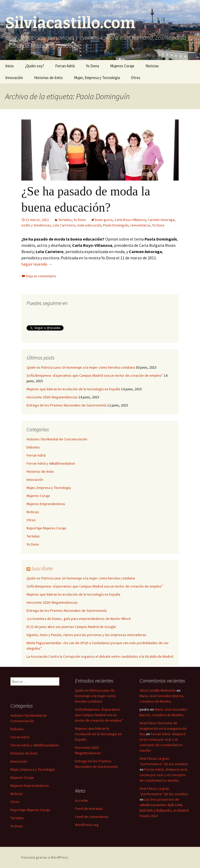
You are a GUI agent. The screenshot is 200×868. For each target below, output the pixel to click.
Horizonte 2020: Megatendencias (52, 397)
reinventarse (140, 225)
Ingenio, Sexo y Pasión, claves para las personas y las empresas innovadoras (86, 635)
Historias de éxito (48, 78)
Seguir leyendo (37, 264)
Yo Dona (92, 66)
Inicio (10, 66)
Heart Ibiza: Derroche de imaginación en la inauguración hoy (163, 728)
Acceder (82, 800)
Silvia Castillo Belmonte (158, 690)
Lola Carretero (64, 225)
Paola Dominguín (116, 225)
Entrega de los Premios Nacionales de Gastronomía (67, 405)
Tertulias (65, 220)
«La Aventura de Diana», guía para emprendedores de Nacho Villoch (79, 619)
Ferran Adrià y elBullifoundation (51, 463)
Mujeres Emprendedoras (46, 504)
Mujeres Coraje (122, 66)
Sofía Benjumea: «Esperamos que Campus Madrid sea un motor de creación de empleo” (95, 375)
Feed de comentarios (92, 817)
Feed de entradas (89, 809)
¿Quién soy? (35, 66)
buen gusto (104, 220)
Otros (136, 78)
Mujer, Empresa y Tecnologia (97, 78)
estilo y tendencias (36, 225)
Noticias (152, 66)
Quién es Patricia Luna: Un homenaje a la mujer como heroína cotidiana (81, 367)
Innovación (14, 78)
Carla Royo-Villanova (130, 220)
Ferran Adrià (65, 66)
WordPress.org (87, 825)
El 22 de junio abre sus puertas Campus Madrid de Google (71, 627)
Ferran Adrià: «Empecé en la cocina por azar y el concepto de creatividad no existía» (163, 775)
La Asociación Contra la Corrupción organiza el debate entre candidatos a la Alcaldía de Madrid (100, 656)
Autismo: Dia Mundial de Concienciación (57, 439)
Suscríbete (42, 568)
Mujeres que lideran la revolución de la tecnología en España (73, 389)
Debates (33, 447)
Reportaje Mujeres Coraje (46, 528)
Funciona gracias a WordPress (45, 857)
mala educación (89, 225)
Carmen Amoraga (161, 220)
